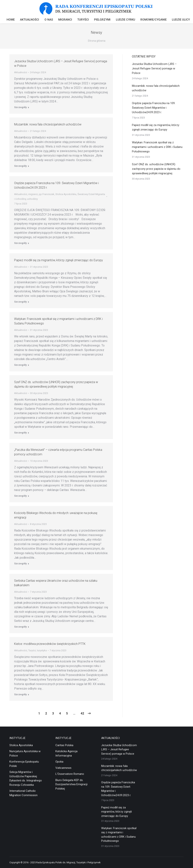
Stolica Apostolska (66, 194)
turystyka (42, 650)
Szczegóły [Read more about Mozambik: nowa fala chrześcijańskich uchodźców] (20, 166)
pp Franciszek (47, 194)
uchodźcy (32, 199)
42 (82, 713)
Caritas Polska (64, 745)
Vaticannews (63, 768)
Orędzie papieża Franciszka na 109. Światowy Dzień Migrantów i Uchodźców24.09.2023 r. (154, 108)
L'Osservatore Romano (70, 774)
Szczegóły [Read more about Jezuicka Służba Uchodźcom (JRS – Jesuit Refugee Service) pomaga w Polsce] (20, 107)
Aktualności (21, 72)
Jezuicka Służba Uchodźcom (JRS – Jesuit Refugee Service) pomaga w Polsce (154, 68)
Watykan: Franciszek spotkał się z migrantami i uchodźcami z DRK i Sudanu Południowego (157, 147)
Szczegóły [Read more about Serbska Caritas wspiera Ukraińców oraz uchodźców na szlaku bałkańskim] (20, 627)
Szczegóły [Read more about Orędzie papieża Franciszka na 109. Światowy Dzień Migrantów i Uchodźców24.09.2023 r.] (20, 243)
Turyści (32, 650)
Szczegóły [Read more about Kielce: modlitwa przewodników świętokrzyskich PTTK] (20, 694)
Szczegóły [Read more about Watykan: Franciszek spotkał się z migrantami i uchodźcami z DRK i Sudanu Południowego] (20, 365)
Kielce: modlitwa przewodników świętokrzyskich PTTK (50, 644)
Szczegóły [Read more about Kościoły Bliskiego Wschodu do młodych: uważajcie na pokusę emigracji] (20, 563)
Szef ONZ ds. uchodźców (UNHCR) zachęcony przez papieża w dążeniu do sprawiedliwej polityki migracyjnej (156, 169)
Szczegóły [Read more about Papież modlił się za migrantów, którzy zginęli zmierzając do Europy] (20, 302)
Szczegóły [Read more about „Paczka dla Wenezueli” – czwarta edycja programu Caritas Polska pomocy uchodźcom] (20, 496)
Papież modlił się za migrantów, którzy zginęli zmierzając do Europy (59, 260)
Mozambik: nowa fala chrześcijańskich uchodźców (48, 124)
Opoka (59, 762)
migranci (33, 194)
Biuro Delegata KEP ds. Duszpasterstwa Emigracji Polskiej (71, 784)
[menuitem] (11, 20)
